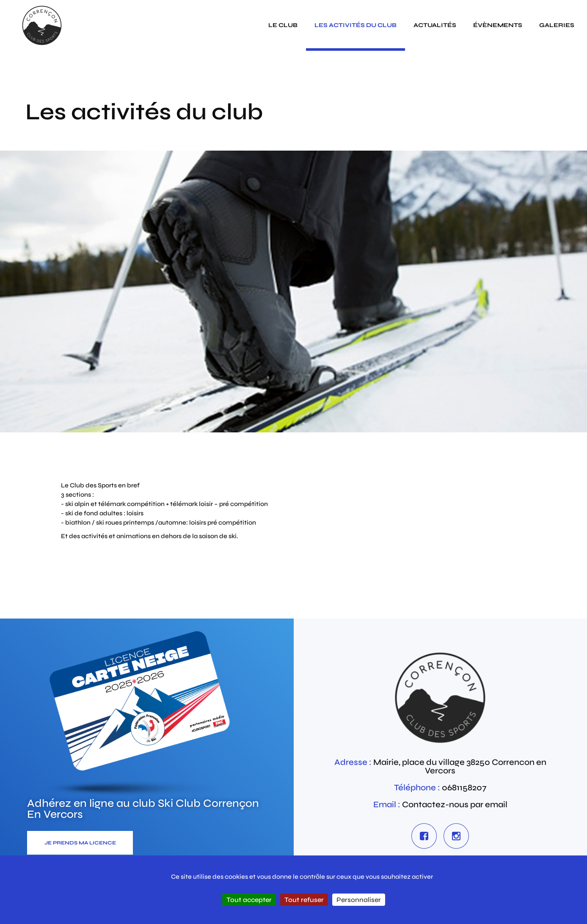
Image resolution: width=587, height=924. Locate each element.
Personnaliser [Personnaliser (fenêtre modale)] (359, 900)
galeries (557, 25)
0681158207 (464, 788)
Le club (283, 25)
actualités (435, 25)
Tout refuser (304, 900)
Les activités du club (356, 25)
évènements (498, 25)
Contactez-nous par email (455, 804)
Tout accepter (249, 900)
